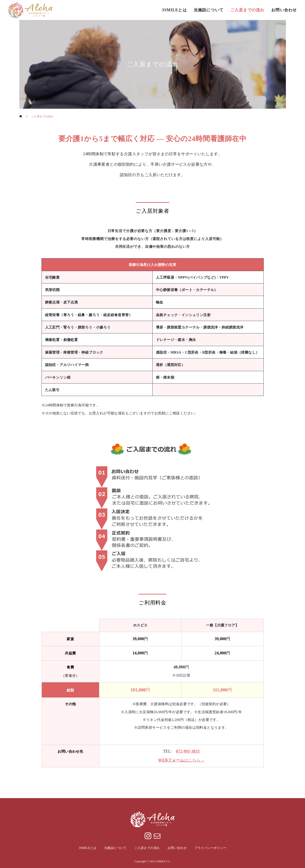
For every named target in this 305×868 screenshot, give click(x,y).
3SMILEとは (174, 10)
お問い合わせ (284, 10)
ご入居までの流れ (247, 10)
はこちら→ (181, 760)
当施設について (209, 10)
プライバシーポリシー (210, 848)
